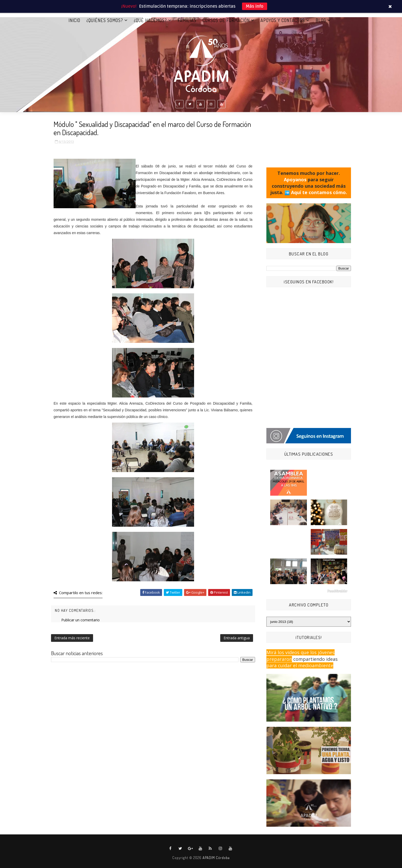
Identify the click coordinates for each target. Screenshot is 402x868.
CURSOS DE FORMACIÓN (226, 20)
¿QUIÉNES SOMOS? (105, 20)
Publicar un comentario (81, 620)
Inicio (74, 20)
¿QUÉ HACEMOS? (150, 20)
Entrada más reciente (72, 638)
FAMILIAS (187, 20)
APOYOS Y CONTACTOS (283, 20)
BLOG (321, 20)
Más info (255, 6)
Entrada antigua (237, 638)
